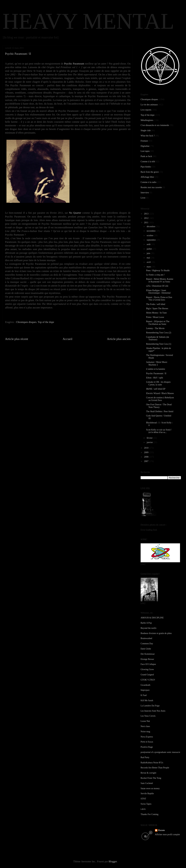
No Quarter (75, 213)
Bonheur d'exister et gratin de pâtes (156, 633)
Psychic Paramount (74, 64)
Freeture (144, 141)
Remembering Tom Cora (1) (159, 344)
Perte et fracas (147, 742)
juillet (149, 249)
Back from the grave (150, 172)
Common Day (147, 644)
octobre (150, 235)
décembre (151, 226)
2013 (147, 214)
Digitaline (145, 146)
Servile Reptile (147, 793)
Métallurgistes (147, 120)
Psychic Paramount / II (156, 373)
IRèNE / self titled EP (156, 389)
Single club (146, 130)
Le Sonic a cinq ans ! (155, 275)
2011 (147, 223)
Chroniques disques (26, 322)
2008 (147, 457)
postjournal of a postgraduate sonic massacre (160, 752)
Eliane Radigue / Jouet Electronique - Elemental (158, 292)
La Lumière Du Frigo (150, 706)
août (149, 244)
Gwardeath (145, 685)
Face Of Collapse (148, 664)
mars (149, 267)
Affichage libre (147, 177)
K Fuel (144, 695)
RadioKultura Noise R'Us (152, 763)
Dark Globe (146, 649)
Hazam (161, 830)
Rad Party (145, 757)
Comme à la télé (148, 162)
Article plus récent (17, 339)
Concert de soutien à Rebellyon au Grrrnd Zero (160, 399)
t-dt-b (143, 809)
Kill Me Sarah (147, 700)
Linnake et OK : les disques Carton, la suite (158, 383)
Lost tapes (145, 151)
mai (149, 258)
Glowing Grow (147, 669)
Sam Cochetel (147, 783)
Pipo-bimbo (146, 167)
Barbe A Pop (146, 623)
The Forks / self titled (156, 304)
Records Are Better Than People (155, 768)
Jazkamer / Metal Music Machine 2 (157, 363)
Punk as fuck (146, 156)
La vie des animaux (149, 105)
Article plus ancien (119, 339)
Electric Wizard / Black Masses (160, 393)
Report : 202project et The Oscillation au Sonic (158, 323)
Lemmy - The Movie (155, 328)
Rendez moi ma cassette (151, 187)
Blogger (113, 861)
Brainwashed (146, 638)
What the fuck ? (148, 136)
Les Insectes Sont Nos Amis (153, 711)
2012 (147, 218)
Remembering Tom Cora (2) (159, 333)
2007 (147, 461)
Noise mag (145, 732)
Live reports (146, 110)
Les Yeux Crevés (148, 716)
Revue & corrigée (148, 773)
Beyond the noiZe (148, 628)
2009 (147, 452)
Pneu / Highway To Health (158, 270)
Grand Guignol (147, 675)
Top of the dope (46, 322)
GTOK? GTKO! (148, 680)
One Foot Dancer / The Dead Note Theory (159, 406)
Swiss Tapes (146, 804)
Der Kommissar (148, 654)
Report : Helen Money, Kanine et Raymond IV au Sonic (160, 280)
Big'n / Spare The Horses (157, 308)
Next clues (145, 726)
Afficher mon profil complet (167, 834)
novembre (151, 231)
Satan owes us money (150, 788)
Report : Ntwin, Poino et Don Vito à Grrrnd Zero (159, 299)
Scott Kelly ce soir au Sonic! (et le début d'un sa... (159, 431)
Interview (145, 193)
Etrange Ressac (147, 659)
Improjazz (145, 690)
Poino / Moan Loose (155, 317)
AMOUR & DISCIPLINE (152, 618)
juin (149, 253)
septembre (151, 240)
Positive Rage (147, 747)
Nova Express (147, 737)
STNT (143, 799)
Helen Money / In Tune (156, 313)
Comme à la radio (148, 182)
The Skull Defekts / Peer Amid (160, 411)
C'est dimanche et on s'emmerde (155, 125)
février (150, 438)
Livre (143, 198)
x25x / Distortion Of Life (157, 286)
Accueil (68, 339)
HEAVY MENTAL (88, 21)
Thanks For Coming (150, 814)
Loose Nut (145, 721)
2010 (147, 448)
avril (149, 262)
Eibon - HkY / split (155, 378)
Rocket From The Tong (151, 778)
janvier (150, 442)
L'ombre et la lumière (156, 369)
